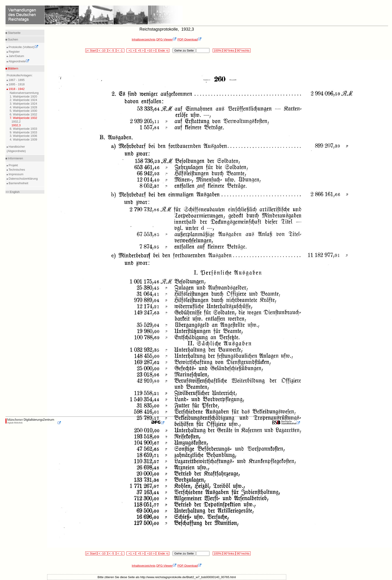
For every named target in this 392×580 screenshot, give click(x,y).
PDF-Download (190, 39)
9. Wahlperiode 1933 (23, 132)
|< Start (91, 50)
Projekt (13, 165)
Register (14, 52)
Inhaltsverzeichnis (144, 39)
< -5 (112, 50)
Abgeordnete (19, 61)
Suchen (13, 39)
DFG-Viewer (166, 39)
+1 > (131, 50)
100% (217, 50)
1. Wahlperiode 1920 (23, 96)
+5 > (140, 50)
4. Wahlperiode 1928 (23, 107)
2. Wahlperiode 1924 (23, 100)
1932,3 (16, 125)
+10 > (150, 50)
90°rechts (243, 50)
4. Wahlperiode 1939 (23, 139)
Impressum (16, 174)
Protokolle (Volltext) (23, 47)
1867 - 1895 (16, 80)
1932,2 (16, 122)
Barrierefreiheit (18, 183)
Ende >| (163, 50)
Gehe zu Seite (184, 50)
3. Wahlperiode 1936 (23, 136)
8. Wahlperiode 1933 (23, 129)
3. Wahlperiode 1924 (23, 104)
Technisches (16, 170)
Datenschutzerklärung (23, 179)
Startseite (14, 33)
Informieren (15, 158)
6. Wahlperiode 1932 (23, 114)
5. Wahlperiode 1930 (23, 111)
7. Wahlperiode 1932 (23, 118)
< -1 (120, 50)
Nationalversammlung (24, 93)
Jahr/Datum (16, 56)
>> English (13, 192)
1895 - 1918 (16, 84)
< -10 (102, 50)
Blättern (13, 68)
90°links (229, 50)
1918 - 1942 (16, 89)
